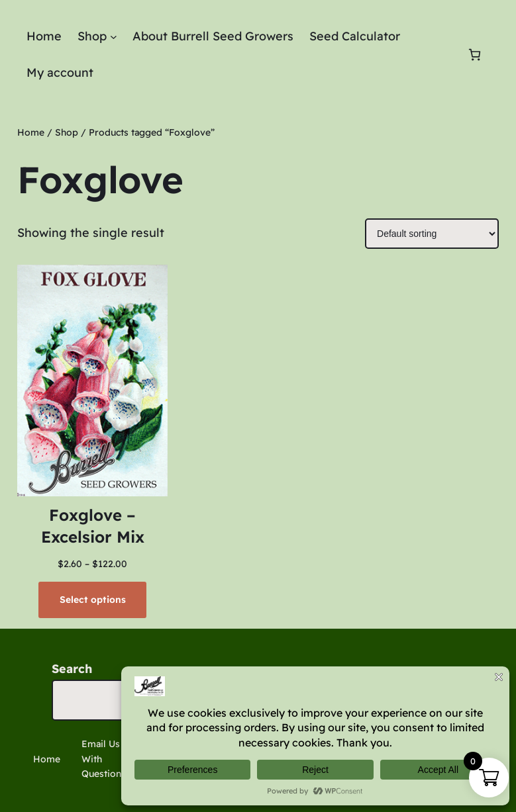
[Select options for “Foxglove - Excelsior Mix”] (92, 600)
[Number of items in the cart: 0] (475, 55)
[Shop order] (432, 234)
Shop (67, 132)
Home (31, 132)
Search (72, 669)
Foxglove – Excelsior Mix (93, 526)
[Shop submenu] (114, 37)
